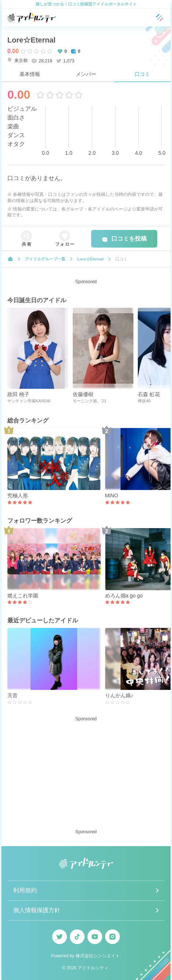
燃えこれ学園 (23, 596)
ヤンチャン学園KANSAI (29, 401)
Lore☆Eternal (31, 40)
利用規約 (25, 890)
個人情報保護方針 (37, 910)
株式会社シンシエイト (98, 956)
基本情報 (30, 74)
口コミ (142, 74)
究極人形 (18, 496)
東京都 (17, 60)
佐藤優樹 (83, 394)
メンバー (86, 74)
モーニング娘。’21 (90, 401)
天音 (12, 695)
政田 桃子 (18, 394)
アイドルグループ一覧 (45, 259)
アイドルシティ (93, 968)
